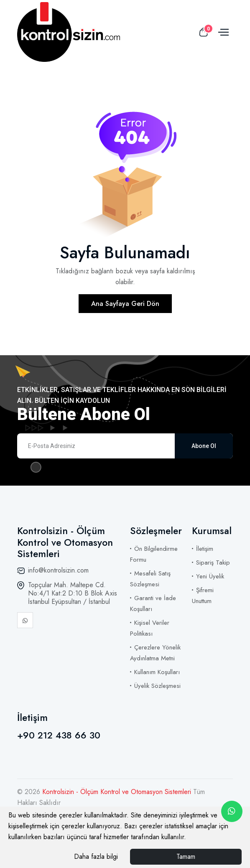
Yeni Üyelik (210, 576)
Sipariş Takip (213, 563)
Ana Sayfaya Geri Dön (125, 304)
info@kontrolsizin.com (58, 570)
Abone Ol (204, 446)
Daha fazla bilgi (96, 857)
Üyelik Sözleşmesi (157, 686)
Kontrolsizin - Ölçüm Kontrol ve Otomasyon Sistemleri (118, 792)
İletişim (205, 549)
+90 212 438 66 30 (59, 735)
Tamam (186, 857)
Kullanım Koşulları (157, 672)
